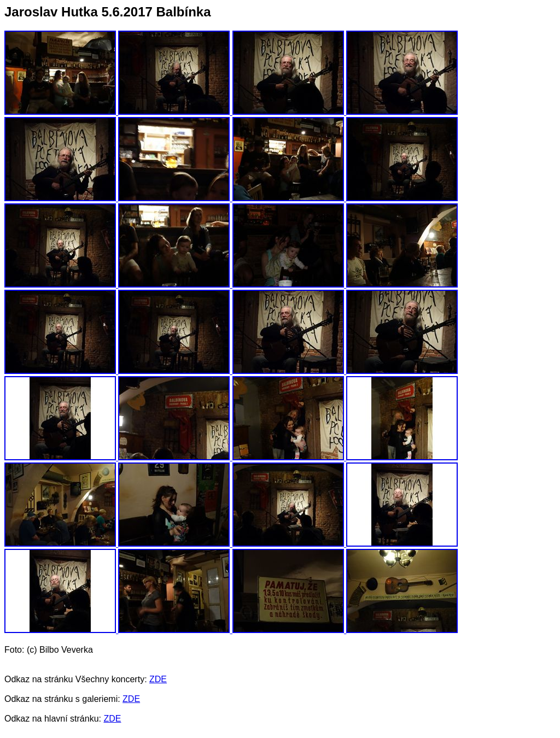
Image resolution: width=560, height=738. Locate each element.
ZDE (158, 679)
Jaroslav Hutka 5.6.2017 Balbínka (108, 12)
